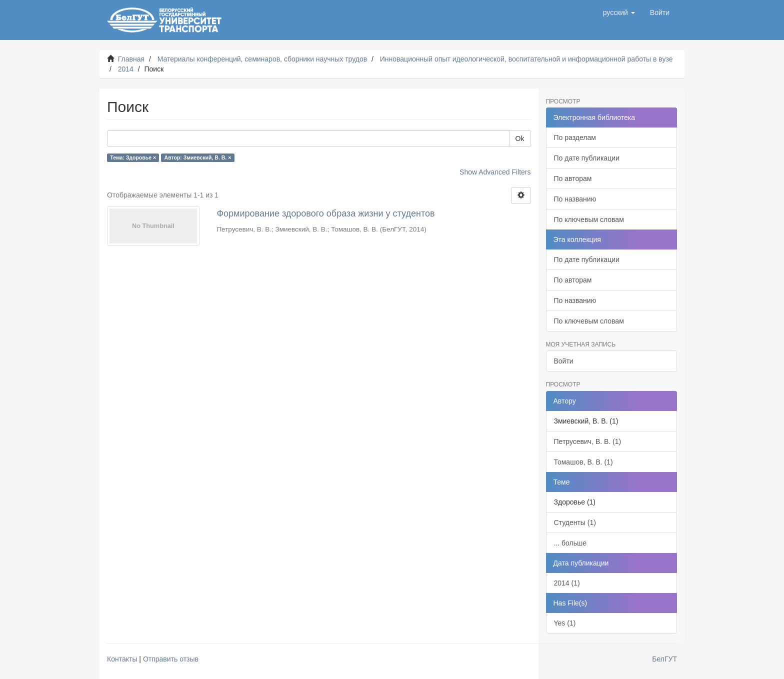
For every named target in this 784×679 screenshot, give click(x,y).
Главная (131, 59)
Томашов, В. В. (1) (583, 462)
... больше (570, 543)
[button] (619, 12)
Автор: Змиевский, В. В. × (198, 157)
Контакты (122, 659)
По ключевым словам (589, 219)
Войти (564, 361)
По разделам (575, 137)
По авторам (573, 178)
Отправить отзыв (171, 659)
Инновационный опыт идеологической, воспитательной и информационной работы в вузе (526, 59)
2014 (126, 69)
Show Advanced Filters (495, 172)
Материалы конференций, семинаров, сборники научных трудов (262, 59)
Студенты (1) (575, 522)
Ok (520, 138)
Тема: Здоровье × (133, 157)
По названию (575, 199)
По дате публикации (587, 158)
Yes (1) (565, 623)
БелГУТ (664, 659)
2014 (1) (567, 583)
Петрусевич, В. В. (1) (588, 441)
